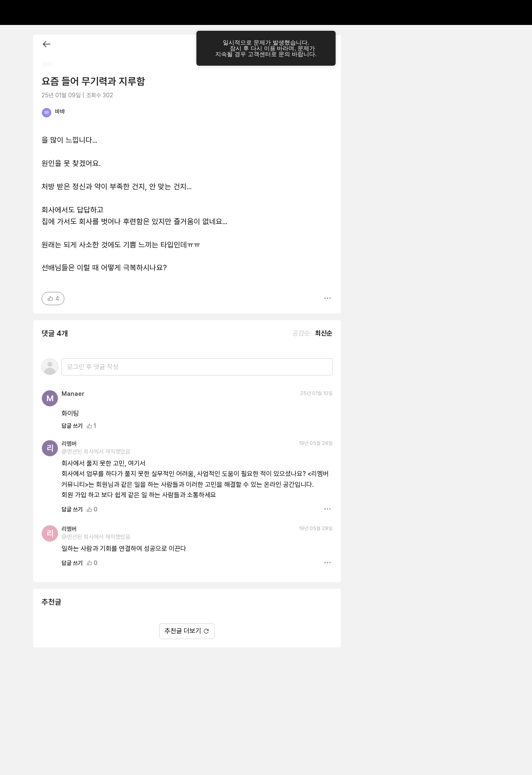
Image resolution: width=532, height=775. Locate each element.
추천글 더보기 (187, 631)
